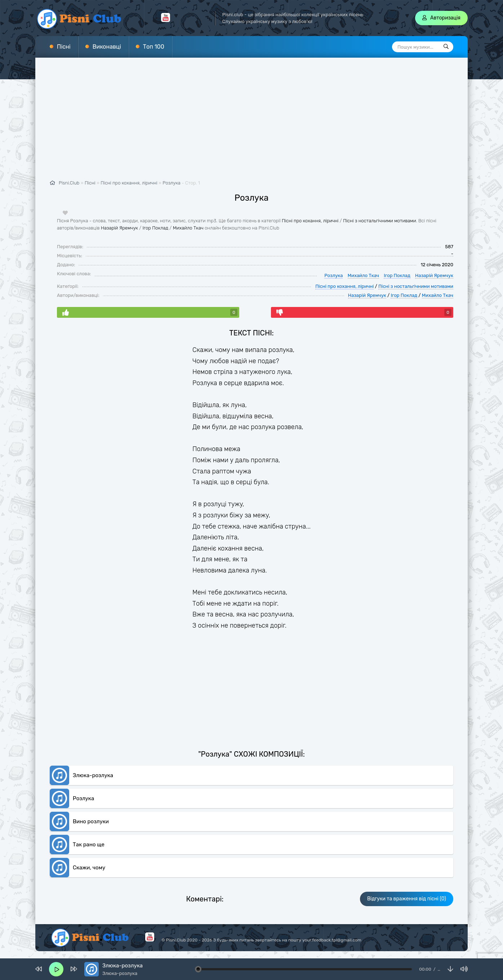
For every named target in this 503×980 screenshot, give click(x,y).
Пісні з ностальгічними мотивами (380, 221)
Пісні (64, 47)
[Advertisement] (251, 122)
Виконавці (107, 47)
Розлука (172, 183)
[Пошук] (446, 47)
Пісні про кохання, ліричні (310, 221)
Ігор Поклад (155, 228)
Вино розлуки (91, 821)
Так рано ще (89, 845)
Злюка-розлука (93, 775)
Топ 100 (154, 47)
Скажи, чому (89, 868)
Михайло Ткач (188, 228)
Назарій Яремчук (119, 228)
